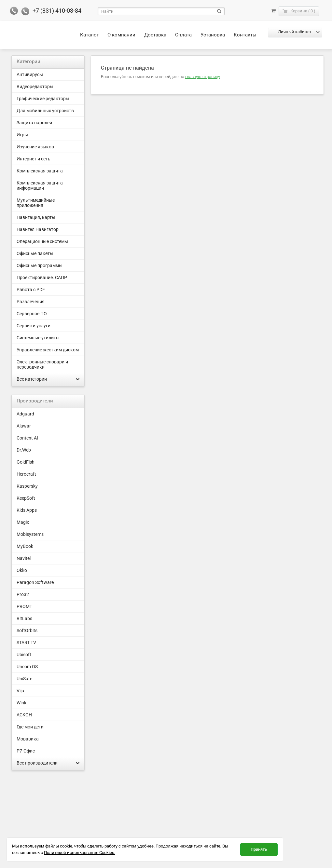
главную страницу (202, 77)
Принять (259, 849)
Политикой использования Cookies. (80, 853)
